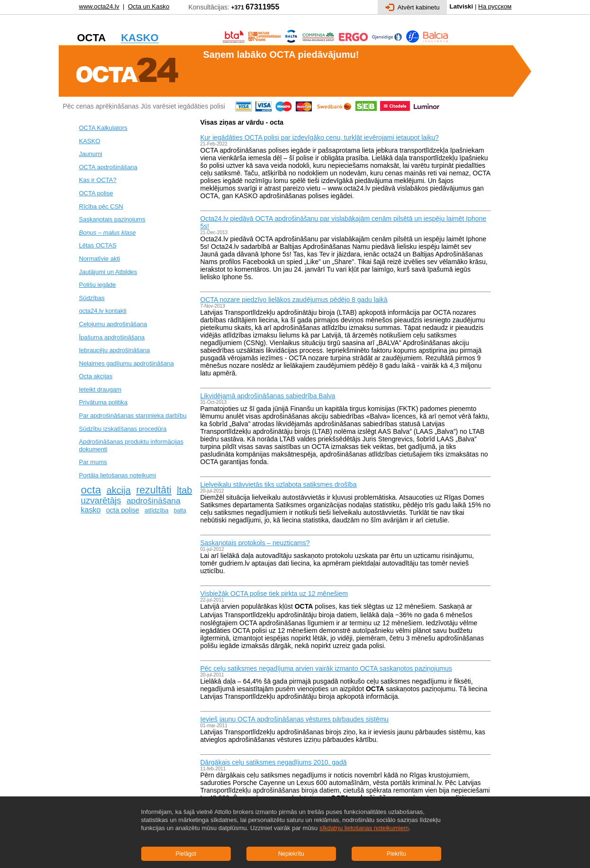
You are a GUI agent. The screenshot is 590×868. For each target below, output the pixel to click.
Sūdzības (92, 298)
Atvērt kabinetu (412, 7)
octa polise (123, 510)
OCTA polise (96, 193)
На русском (495, 6)
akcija (119, 490)
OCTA (241, 630)
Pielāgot (186, 854)
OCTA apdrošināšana (108, 167)
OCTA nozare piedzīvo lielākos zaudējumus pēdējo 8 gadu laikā (294, 300)
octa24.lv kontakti (103, 311)
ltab (184, 490)
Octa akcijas (96, 376)
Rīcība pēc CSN (101, 206)
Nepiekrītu (291, 854)
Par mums (93, 462)
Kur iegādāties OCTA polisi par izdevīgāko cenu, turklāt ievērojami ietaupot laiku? (320, 137)
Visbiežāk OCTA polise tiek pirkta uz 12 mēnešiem (274, 594)
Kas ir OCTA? (98, 180)
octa (91, 490)
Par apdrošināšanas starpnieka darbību (133, 416)
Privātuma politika (104, 402)
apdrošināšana (154, 501)
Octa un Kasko (149, 6)
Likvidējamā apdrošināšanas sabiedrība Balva (268, 396)
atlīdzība (156, 510)
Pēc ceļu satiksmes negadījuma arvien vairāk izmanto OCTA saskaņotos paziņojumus (326, 668)
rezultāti (154, 490)
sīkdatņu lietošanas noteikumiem (364, 828)
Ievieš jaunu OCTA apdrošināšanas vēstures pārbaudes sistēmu (295, 719)
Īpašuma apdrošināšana (112, 337)
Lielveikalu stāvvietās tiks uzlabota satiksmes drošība (279, 484)
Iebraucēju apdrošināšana (115, 350)
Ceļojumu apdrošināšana (113, 324)
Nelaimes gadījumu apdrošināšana (127, 363)
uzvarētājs (101, 500)
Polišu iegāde (98, 285)
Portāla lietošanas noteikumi (118, 475)
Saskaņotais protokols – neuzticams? (255, 543)
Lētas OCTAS (98, 245)
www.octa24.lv (99, 6)
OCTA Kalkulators (103, 128)
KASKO (90, 141)
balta (180, 511)
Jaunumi (91, 154)
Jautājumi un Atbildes (108, 272)
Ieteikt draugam (100, 389)
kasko (91, 510)
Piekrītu (396, 854)
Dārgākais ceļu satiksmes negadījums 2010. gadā (274, 762)
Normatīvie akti (100, 259)
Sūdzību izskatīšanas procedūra (123, 429)
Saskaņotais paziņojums (112, 219)
